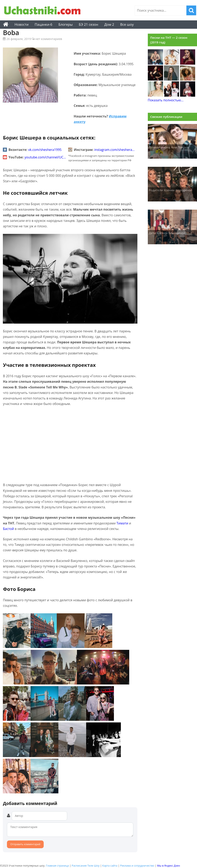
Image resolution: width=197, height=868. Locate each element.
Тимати (122, 523)
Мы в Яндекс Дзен (168, 866)
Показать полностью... (166, 100)
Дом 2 (109, 24)
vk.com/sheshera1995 (45, 150)
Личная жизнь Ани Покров (169, 147)
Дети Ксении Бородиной (167, 233)
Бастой (8, 529)
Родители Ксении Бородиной (171, 190)
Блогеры (66, 24)
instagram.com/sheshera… (115, 150)
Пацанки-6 (43, 24)
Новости (22, 24)
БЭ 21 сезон (88, 24)
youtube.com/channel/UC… (45, 157)
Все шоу (127, 24)
